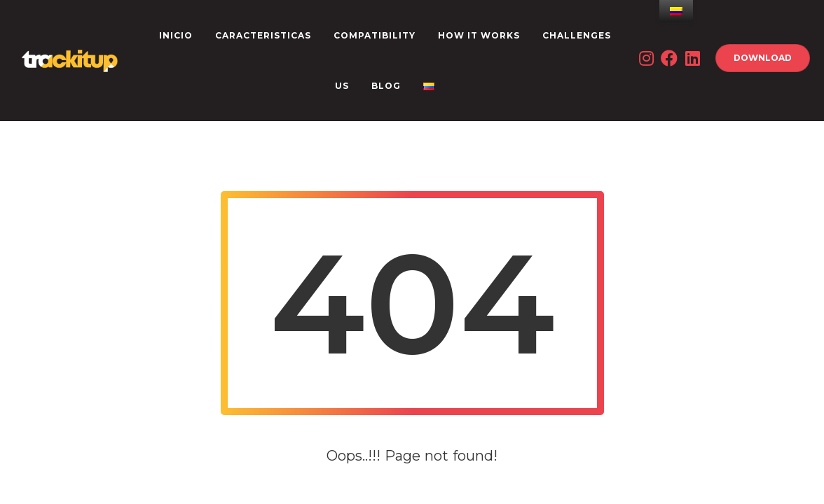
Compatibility (375, 35)
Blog (386, 86)
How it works (479, 35)
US (342, 86)
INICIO (176, 35)
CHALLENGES (577, 35)
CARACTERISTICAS (263, 35)
